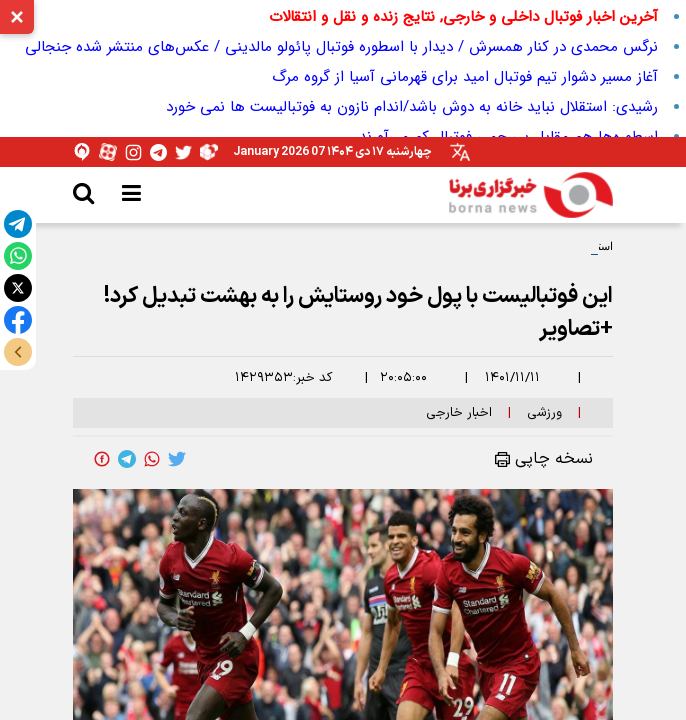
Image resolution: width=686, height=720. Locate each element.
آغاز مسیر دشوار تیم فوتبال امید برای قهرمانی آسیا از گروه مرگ (465, 77)
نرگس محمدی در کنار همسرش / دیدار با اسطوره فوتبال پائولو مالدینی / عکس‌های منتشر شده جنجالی (341, 47)
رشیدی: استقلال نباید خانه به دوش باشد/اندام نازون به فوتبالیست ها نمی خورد (412, 107)
